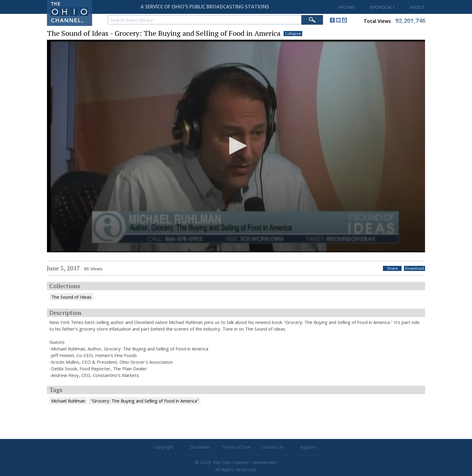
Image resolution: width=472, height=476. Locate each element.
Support (308, 447)
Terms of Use (236, 447)
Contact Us (272, 447)
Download (415, 268)
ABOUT (417, 7)
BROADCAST (382, 7)
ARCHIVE (347, 7)
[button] (236, 146)
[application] (236, 146)
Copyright (164, 447)
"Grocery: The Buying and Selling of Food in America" (145, 401)
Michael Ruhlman (68, 401)
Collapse (293, 34)
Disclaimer (200, 447)
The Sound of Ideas (71, 297)
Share (392, 268)
